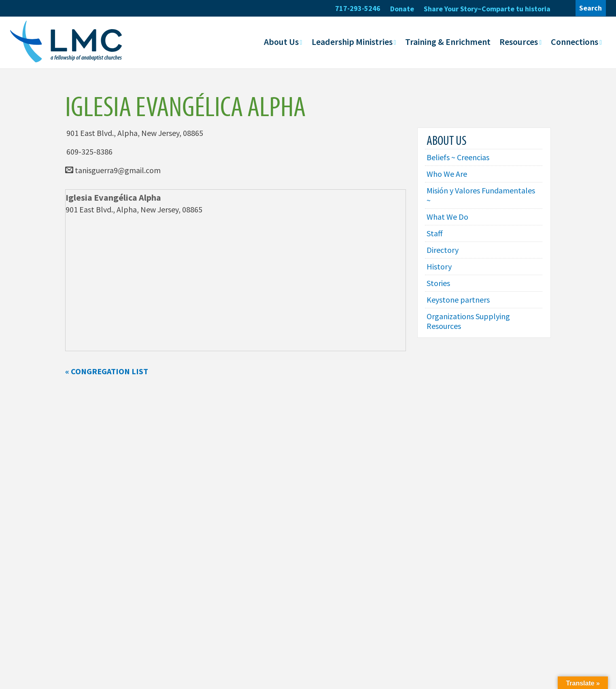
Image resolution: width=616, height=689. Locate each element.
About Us (281, 42)
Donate (402, 9)
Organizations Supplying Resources (468, 321)
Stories (438, 283)
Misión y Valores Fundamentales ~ (481, 195)
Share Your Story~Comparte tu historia (487, 9)
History (439, 266)
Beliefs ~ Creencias (458, 157)
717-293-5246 (358, 8)
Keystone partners (458, 300)
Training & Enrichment (448, 42)
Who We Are (447, 174)
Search (591, 8)
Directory (443, 250)
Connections (575, 42)
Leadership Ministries (352, 42)
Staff (435, 233)
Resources (519, 42)
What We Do (447, 217)
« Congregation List (107, 371)
